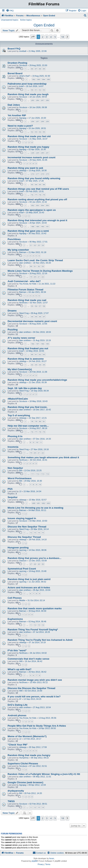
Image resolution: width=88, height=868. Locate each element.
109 (47, 344)
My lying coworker (18, 250)
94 (40, 132)
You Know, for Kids (28, 284)
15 (43, 533)
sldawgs (23, 170)
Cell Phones (15, 598)
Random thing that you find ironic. (28, 407)
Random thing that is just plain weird (29, 579)
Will (21, 661)
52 (40, 90)
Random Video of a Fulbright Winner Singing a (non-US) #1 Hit (44, 774)
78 (40, 195)
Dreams (12, 311)
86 (32, 69)
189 (37, 226)
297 (42, 100)
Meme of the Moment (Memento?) (27, 736)
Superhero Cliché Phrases (23, 764)
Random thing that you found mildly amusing (34, 178)
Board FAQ (14, 49)
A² (20, 699)
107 (37, 344)
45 (36, 317)
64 (36, 184)
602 (44, 503)
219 (47, 174)
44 (32, 317)
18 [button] (63, 37)
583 (39, 79)
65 (40, 184)
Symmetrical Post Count (22, 569)
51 (36, 90)
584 (44, 79)
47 (44, 317)
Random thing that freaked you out (28, 348)
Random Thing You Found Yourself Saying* (33, 630)
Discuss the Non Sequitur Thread (27, 527)
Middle (22, 600)
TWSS (11, 801)
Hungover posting (18, 548)
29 (39, 564)
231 (47, 153)
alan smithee (25, 263)
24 (43, 245)
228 (33, 153)
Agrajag (23, 118)
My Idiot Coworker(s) (20, 369)
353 (37, 205)
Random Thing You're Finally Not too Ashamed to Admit (40, 640)
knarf (21, 86)
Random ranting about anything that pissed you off (37, 199)
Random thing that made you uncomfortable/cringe (37, 380)
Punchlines (14, 239)
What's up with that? (19, 669)
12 (31, 533)
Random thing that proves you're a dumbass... (35, 558)
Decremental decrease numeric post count (32, 321)
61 (36, 354)
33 (43, 266)
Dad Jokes (14, 105)
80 (40, 421)
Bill (21, 470)
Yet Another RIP (17, 115)
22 (35, 245)
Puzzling (13, 330)
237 (37, 121)
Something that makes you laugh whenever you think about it (43, 457)
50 (32, 90)
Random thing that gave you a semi (28, 231)
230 (42, 153)
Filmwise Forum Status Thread (25, 290)
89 (44, 69)
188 (33, 226)
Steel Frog (24, 313)
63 (32, 184)
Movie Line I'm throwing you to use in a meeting (35, 508)
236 (33, 121)
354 (42, 205)
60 (32, 354)
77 (36, 195)
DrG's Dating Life (18, 705)
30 (31, 266)
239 (47, 121)
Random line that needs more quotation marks (35, 608)
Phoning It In (15, 436)
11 (41, 442)
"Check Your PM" (18, 745)
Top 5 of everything (19, 415)
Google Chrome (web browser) (25, 782)
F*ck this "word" (17, 650)
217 (37, 174)
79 (44, 195)
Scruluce (23, 65)
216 (33, 174)
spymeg (23, 550)
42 (32, 365)
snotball (23, 51)
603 (48, 503)
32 (39, 266)
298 (47, 100)
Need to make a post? (20, 126)
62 (40, 354)
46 (40, 317)
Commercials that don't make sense (28, 659)
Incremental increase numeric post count (31, 157)
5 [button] (55, 37)
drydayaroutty (16, 791)
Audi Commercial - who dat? (24, 281)
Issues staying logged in (22, 518)
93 (36, 132)
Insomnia (13, 447)
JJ (20, 491)
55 (32, 306)
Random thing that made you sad (27, 300)
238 (42, 121)
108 (42, 344)
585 (48, 79)
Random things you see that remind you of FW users (38, 189)
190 (42, 226)
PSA (10, 489)
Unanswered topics (10, 20)
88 (40, 69)
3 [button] (47, 37)
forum (52, 858)
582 (34, 79)
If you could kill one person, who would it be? (34, 697)
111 (33, 474)
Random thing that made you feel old (29, 136)
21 (31, 245)
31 (35, 266)
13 (35, 533)
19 (31, 277)
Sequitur (13, 497)
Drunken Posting (17, 63)
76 (32, 195)
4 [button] (51, 37)
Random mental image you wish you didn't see (35, 680)
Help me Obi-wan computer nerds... (28, 426)
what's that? (25, 76)
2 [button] (42, 37)
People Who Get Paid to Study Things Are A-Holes (37, 726)
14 (39, 533)
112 (37, 474)
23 (39, 245)
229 (37, 153)
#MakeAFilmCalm (18, 399)
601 (39, 503)
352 (33, 205)
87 (36, 69)
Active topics (26, 20)
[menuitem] (10, 11)
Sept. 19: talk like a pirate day (25, 388)
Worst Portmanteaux (20, 478)
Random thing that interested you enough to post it (37, 220)
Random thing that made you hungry (29, 755)
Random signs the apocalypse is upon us (32, 210)
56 (36, 306)
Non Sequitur (15, 468)
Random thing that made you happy (28, 147)
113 (42, 474)
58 (44, 306)
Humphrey (24, 758)
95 (44, 132)
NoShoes (23, 303)
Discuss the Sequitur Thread (24, 537)
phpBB (34, 861)
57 (40, 306)
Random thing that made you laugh (28, 94)
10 (37, 442)
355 (47, 205)
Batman (23, 252)
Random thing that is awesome (26, 359)
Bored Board (15, 73)
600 (34, 503)
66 (44, 184)
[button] (33, 37)
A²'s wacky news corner (21, 338)
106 (33, 344)
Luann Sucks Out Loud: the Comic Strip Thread (35, 260)
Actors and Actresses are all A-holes (29, 588)
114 (47, 474)
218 (42, 174)
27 (31, 564)
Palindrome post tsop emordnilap (27, 84)
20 (35, 277)
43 (36, 365)
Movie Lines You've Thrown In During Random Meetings (40, 271)
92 (32, 132)
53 (44, 90)
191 (47, 226)
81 (44, 421)
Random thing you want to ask (25, 168)
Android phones (17, 715)
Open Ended (44, 25)
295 (33, 100)
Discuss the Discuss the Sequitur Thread (31, 688)
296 (37, 100)
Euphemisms (15, 619)
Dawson (23, 561)
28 (35, 564)
